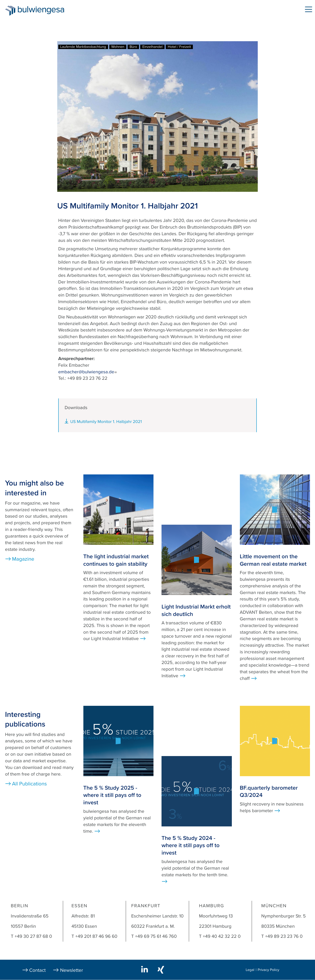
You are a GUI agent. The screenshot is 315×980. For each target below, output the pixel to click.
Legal (250, 970)
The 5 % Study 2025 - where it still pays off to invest (112, 795)
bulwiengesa (47, 10)
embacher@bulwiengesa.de (88, 372)
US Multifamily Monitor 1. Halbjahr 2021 (106, 422)
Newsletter (72, 970)
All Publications (29, 784)
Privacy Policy (268, 970)
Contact (38, 970)
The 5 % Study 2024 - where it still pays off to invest (191, 845)
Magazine (23, 559)
